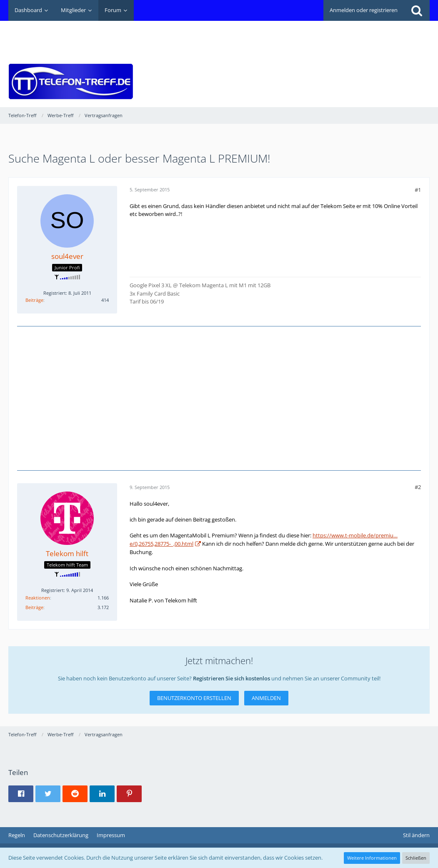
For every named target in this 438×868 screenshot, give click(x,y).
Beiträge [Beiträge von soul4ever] (34, 300)
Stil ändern (416, 835)
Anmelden (266, 698)
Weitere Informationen (372, 858)
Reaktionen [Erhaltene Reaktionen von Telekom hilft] (38, 598)
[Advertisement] (278, 40)
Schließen (416, 858)
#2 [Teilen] (418, 487)
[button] (21, 794)
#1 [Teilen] (418, 190)
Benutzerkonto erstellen (194, 698)
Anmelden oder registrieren (364, 10)
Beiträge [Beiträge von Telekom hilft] (34, 607)
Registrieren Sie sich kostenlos (232, 678)
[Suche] (417, 10)
